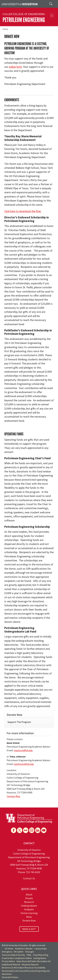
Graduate (29, 909)
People (29, 898)
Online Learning (29, 913)
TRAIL (29, 955)
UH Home (9, 949)
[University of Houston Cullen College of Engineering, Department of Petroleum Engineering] (29, 818)
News (29, 917)
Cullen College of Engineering (24, 14)
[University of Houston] (20, 4)
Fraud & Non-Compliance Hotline (17, 958)
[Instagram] (32, 830)
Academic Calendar (24, 949)
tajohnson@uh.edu (24, 764)
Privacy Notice (8, 961)
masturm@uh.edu (23, 750)
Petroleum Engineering (24, 20)
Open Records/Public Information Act (33, 961)
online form (15, 67)
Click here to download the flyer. (23, 211)
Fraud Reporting (41, 955)
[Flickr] (26, 830)
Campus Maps (41, 949)
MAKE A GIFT (29, 929)
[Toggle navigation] (52, 15)
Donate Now (29, 920)
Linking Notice (40, 958)
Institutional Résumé (11, 965)
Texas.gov (30, 952)
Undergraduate (29, 906)
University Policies (10, 977)
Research (29, 902)
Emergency (7, 952)
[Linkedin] (38, 830)
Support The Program (19, 722)
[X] (20, 830)
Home (5, 29)
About (29, 894)
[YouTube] (44, 830)
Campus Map (13, 796)
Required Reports (30, 965)
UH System (19, 952)
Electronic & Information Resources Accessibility (24, 968)
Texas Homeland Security (13, 955)
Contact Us (29, 878)
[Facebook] (14, 830)
